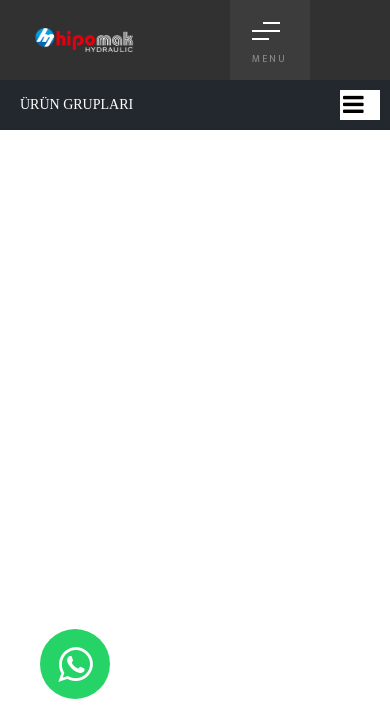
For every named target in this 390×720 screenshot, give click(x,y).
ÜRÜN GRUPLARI (76, 104)
